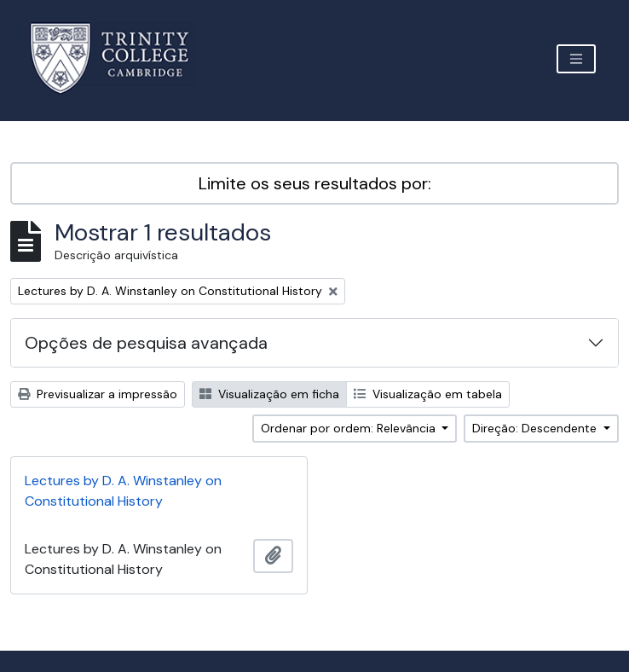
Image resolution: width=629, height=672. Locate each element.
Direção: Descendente (536, 428)
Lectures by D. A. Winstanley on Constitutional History (123, 491)
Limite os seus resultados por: (315, 183)
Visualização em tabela (428, 394)
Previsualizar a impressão (98, 394)
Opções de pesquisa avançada (146, 343)
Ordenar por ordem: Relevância (350, 428)
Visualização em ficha (269, 394)
